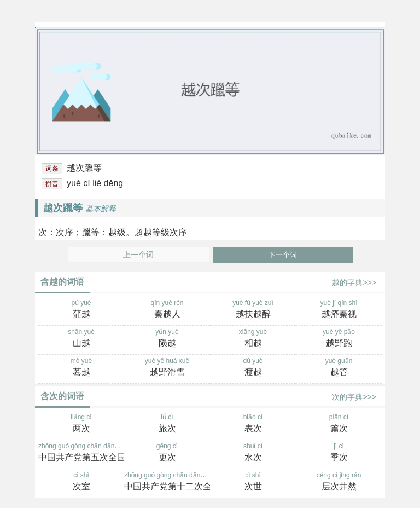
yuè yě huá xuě (167, 368)
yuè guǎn (339, 368)
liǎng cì (81, 424)
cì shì (81, 482)
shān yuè (81, 339)
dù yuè (253, 368)
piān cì (339, 424)
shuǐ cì (253, 453)
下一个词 (283, 255)
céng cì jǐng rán (339, 482)
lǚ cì (167, 424)
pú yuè (81, 310)
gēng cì (167, 453)
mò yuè (81, 368)
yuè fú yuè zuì (253, 310)
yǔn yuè (167, 339)
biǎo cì (253, 424)
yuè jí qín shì (339, 310)
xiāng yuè (253, 339)
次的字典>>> (354, 397)
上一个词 (138, 255)
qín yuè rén (167, 310)
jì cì (339, 453)
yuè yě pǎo (339, 339)
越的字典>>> (354, 282)
